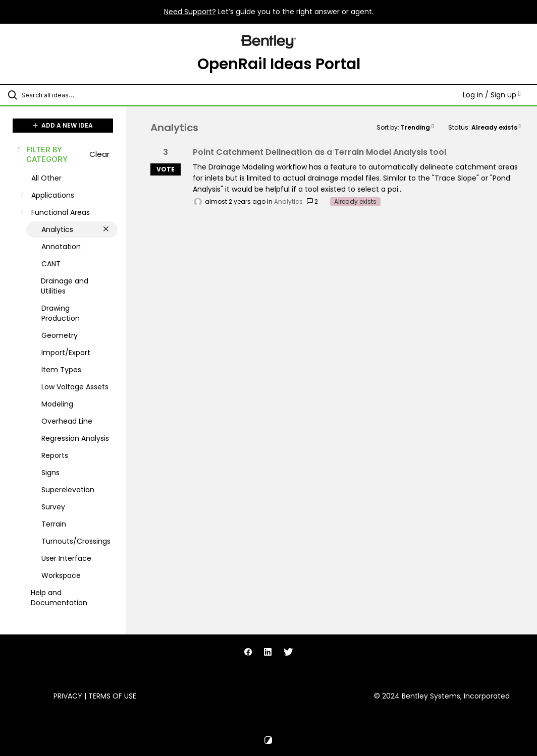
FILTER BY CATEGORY (42, 154)
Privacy (68, 696)
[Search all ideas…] (68, 95)
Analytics (288, 201)
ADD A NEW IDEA (63, 125)
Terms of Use (112, 696)
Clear (99, 154)
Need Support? (190, 12)
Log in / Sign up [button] (492, 95)
